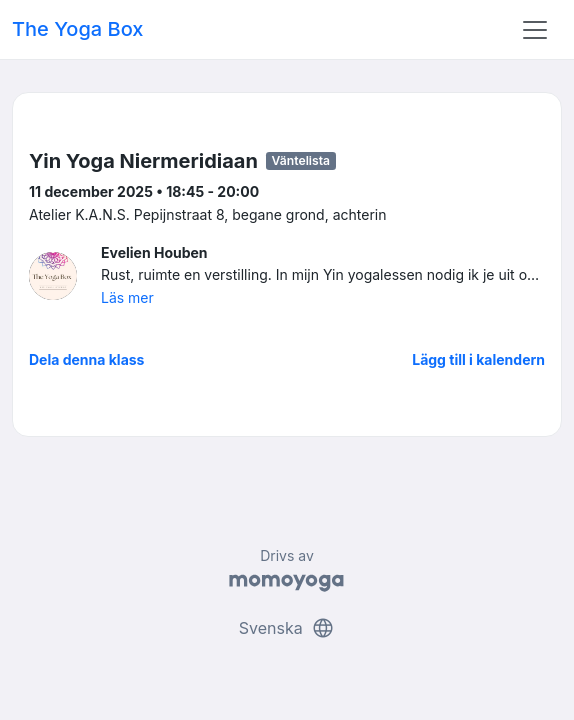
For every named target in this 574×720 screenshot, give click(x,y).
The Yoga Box (77, 29)
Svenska (287, 628)
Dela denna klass (86, 359)
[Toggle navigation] (535, 30)
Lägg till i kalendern (478, 359)
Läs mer (127, 297)
